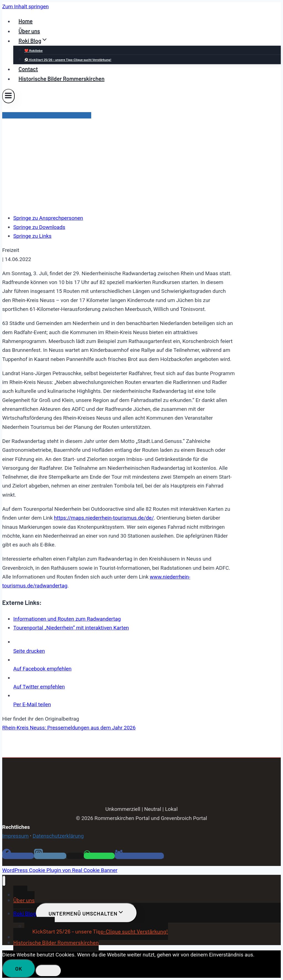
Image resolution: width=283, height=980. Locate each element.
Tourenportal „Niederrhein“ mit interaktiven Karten (71, 628)
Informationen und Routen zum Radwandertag (67, 619)
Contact (28, 69)
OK (19, 969)
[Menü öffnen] (8, 96)
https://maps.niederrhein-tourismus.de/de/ (104, 518)
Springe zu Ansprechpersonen (48, 218)
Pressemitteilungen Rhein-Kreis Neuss (47, 115)
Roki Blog (25, 913)
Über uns (29, 31)
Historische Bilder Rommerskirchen (61, 79)
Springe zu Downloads (39, 227)
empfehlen (42, 669)
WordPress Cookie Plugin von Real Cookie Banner (60, 870)
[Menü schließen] (4, 881)
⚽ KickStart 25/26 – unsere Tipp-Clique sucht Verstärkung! (68, 60)
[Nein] (48, 971)
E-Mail (32, 704)
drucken (29, 651)
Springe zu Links (32, 236)
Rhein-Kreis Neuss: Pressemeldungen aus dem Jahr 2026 (69, 728)
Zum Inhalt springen (25, 7)
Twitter (39, 687)
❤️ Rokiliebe (33, 50)
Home (26, 21)
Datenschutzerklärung (58, 836)
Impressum (15, 836)
